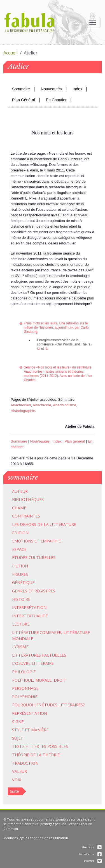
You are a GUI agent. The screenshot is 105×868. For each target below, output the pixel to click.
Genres (20, 591)
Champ (19, 508)
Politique (23, 680)
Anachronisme (65, 405)
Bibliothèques (28, 499)
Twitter (93, 861)
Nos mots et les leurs (54, 367)
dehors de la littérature (48, 524)
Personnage (25, 688)
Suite (14, 791)
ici (39, 349)
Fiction (20, 566)
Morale (43, 680)
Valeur (19, 771)
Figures (20, 574)
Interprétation (29, 607)
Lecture (21, 624)
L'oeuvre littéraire (33, 663)
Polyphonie (25, 697)
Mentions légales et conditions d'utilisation (36, 838)
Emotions (23, 541)
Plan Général (24, 100)
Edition (20, 533)
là (46, 349)
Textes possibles (50, 746)
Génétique (23, 582)
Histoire (21, 599)
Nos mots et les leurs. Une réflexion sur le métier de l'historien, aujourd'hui (56, 325)
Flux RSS (92, 847)
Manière (40, 730)
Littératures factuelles (39, 655)
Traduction (25, 763)
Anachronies (33, 372)
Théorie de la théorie (36, 755)
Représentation (30, 713)
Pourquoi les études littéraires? (48, 705)
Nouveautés (51, 89)
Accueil (11, 53)
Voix (17, 780)
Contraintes (26, 516)
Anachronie (42, 405)
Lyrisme (20, 647)
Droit (60, 680)
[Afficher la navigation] (93, 22)
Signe (18, 722)
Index (78, 89)
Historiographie (23, 411)
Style (18, 730)
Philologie (24, 672)
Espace (19, 549)
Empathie (51, 541)
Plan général (75, 441)
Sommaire (21, 89)
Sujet (18, 738)
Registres (45, 591)
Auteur (20, 491)
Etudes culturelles (34, 557)
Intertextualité (30, 616)
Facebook (90, 854)
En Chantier (56, 100)
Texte (18, 746)
